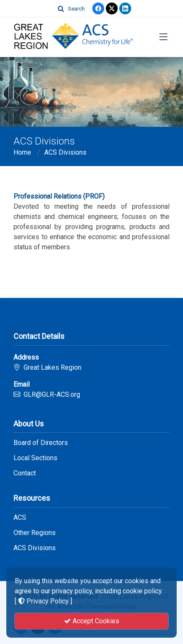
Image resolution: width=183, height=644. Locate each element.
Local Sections (35, 458)
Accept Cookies (92, 621)
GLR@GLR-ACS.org (52, 394)
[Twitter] (112, 8)
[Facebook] (98, 8)
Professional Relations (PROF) (59, 196)
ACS (20, 518)
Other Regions (35, 533)
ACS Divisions (65, 152)
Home (22, 152)
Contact (25, 473)
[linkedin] (125, 8)
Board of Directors (41, 443)
